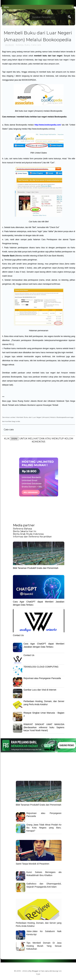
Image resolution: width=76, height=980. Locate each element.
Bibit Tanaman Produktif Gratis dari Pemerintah (36, 568)
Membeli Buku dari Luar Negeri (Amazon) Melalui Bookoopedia (42, 417)
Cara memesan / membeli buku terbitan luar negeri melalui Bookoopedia (34, 117)
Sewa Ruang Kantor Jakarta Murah (27, 401)
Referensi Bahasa (22, 529)
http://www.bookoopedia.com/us (41, 129)
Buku (27, 45)
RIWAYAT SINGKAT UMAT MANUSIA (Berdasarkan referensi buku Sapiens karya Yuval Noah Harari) (44, 727)
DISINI (14, 439)
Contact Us (18, 635)
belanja (20, 45)
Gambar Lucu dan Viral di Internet (40, 690)
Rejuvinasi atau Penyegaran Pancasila (42, 678)
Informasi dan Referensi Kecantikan (32, 537)
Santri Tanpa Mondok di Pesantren (33, 864)
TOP (38, 974)
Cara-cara (36, 45)
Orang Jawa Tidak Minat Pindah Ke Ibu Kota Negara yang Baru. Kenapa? (44, 828)
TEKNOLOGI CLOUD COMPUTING (41, 667)
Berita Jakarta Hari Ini (25, 531)
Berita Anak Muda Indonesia (28, 534)
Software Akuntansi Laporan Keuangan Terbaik (39, 405)
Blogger (35, 971)
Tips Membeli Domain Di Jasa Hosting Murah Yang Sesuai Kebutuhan (44, 946)
